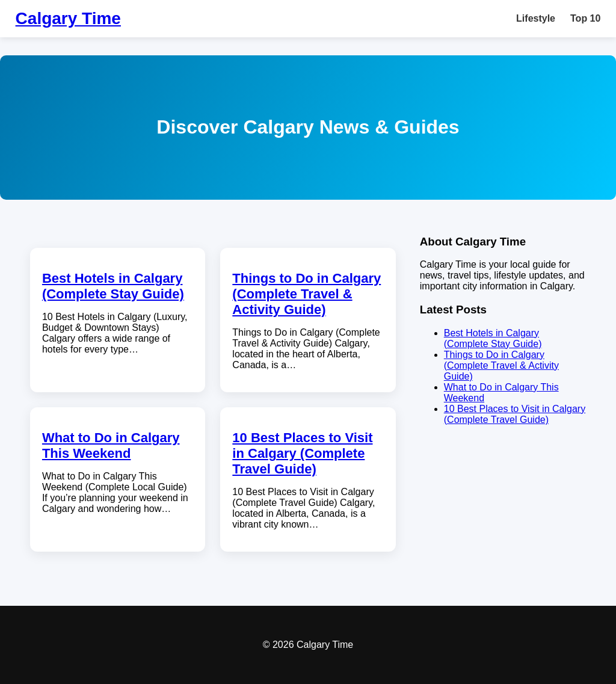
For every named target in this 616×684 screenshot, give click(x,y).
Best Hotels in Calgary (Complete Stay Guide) (113, 286)
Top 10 (585, 18)
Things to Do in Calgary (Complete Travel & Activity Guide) (306, 294)
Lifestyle (536, 18)
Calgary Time (68, 18)
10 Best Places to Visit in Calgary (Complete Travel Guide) (302, 453)
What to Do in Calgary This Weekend (111, 445)
